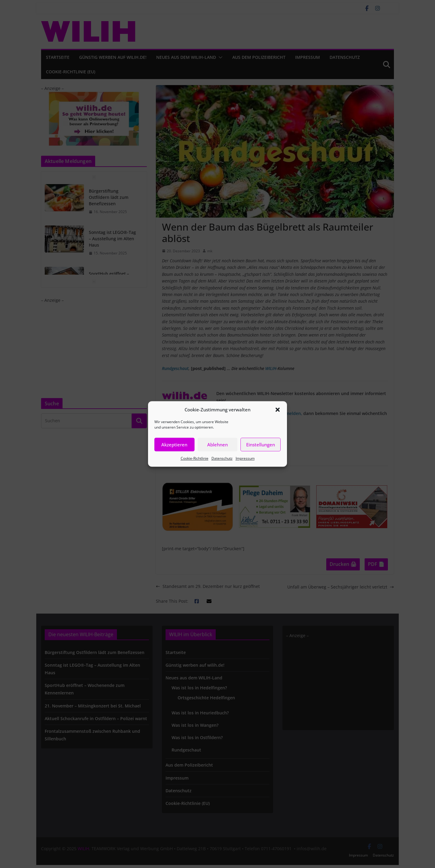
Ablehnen (217, 445)
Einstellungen (261, 445)
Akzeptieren (174, 445)
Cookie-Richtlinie (195, 458)
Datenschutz (222, 458)
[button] (278, 410)
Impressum (245, 458)
